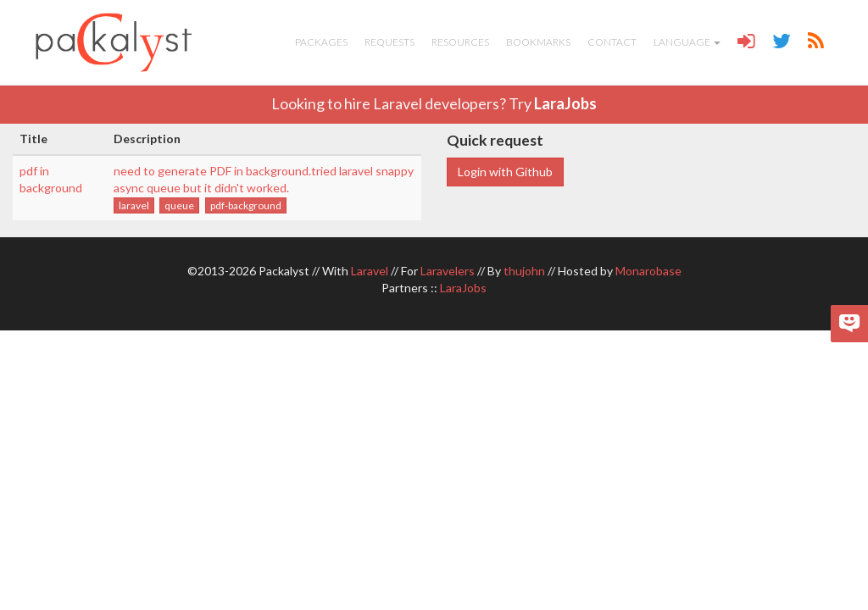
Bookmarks (538, 42)
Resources (460, 42)
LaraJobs (565, 103)
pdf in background (51, 179)
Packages (321, 42)
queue (179, 205)
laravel (134, 205)
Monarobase (648, 271)
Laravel (370, 271)
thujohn (524, 271)
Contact (612, 42)
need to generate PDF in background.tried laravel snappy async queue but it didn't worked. (264, 179)
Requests (389, 42)
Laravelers (448, 271)
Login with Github (505, 172)
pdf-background (246, 205)
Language (687, 42)
